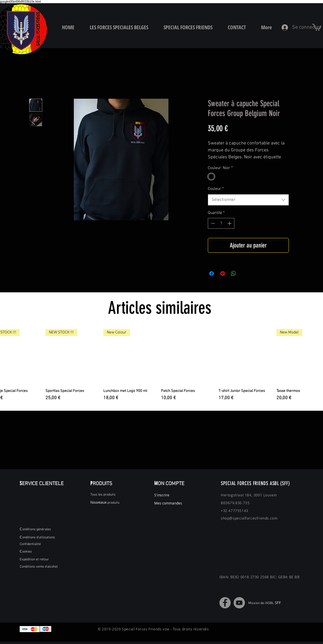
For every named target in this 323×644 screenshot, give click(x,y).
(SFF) (285, 483)
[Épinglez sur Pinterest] (223, 274)
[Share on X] (245, 274)
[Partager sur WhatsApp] (234, 274)
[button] (317, 27)
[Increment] (230, 223)
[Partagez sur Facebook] (212, 274)
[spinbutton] (221, 223)
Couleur (216, 189)
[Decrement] (212, 223)
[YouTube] (239, 603)
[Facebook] (225, 603)
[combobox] (248, 200)
